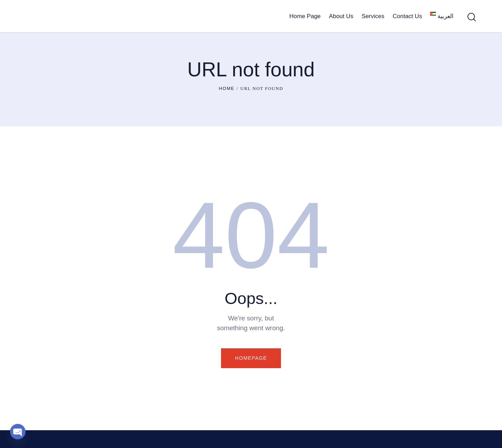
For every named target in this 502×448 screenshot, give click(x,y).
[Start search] (472, 17)
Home (227, 88)
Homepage (251, 358)
